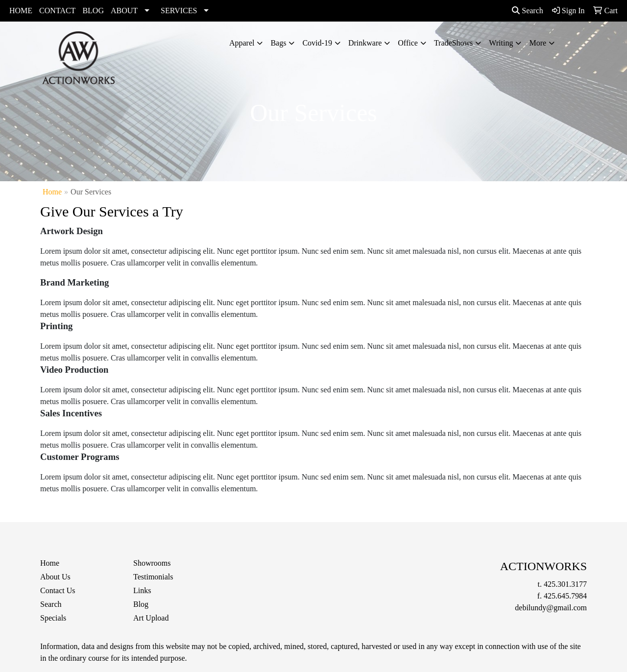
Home (52, 192)
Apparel (242, 43)
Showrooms (152, 563)
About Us (55, 577)
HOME (21, 11)
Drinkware (365, 43)
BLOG (93, 11)
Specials (53, 618)
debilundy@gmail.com (551, 608)
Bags (278, 43)
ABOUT (124, 11)
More (538, 43)
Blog (141, 604)
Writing (501, 43)
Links (142, 590)
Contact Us (58, 590)
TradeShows (453, 43)
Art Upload (151, 618)
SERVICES (179, 11)
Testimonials (153, 577)
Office (408, 43)
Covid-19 (317, 43)
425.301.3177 (565, 584)
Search (528, 11)
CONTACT (57, 11)
